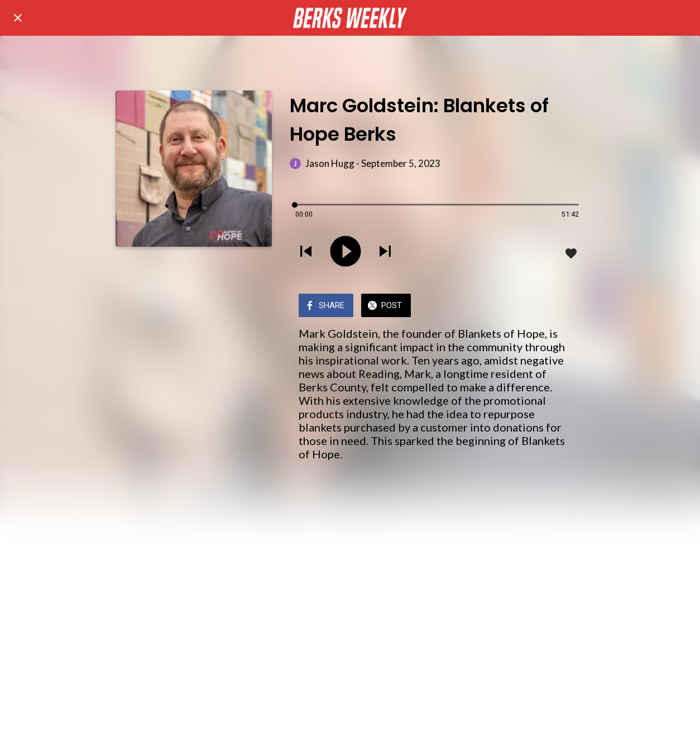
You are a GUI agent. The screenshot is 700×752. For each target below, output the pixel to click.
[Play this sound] (346, 253)
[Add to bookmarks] (571, 253)
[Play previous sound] (306, 253)
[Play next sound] (385, 253)
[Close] (18, 18)
